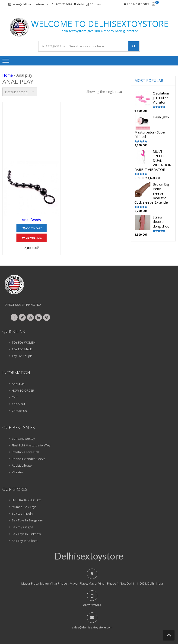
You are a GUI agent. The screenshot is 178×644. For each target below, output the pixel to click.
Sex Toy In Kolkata (25, 541)
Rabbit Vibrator (22, 465)
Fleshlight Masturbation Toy (31, 445)
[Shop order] (20, 92)
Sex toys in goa (22, 527)
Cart (15, 397)
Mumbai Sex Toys (24, 507)
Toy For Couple (22, 356)
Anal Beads (31, 220)
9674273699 (64, 4)
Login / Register (138, 4)
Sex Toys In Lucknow (26, 534)
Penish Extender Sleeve (29, 459)
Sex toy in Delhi (23, 514)
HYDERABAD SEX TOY (26, 500)
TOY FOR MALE (22, 349)
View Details (34, 238)
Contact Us (19, 411)
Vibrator (17, 472)
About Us (18, 384)
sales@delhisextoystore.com (31, 4)
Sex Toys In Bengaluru (27, 520)
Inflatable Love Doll (25, 452)
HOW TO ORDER (23, 390)
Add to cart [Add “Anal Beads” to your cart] (34, 228)
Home (8, 75)
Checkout (18, 404)
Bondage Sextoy (23, 439)
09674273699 (92, 605)
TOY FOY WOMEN (24, 342)
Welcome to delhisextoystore (100, 24)
